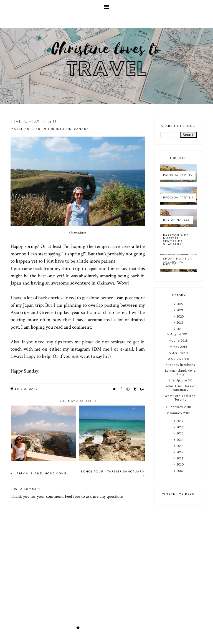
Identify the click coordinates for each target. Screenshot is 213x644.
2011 (180, 458)
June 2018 (180, 340)
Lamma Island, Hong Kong (40, 473)
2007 (180, 471)
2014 (180, 440)
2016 (180, 427)
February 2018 (180, 407)
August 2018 (180, 334)
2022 (180, 304)
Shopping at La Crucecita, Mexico (177, 262)
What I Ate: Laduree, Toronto (180, 398)
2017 (180, 421)
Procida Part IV (178, 175)
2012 (180, 452)
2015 (180, 433)
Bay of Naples (177, 220)
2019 (180, 322)
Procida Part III (178, 198)
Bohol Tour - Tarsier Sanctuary (113, 471)
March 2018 (180, 359)
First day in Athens (180, 365)
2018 (180, 329)
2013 (180, 446)
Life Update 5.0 (181, 380)
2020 (180, 316)
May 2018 (180, 347)
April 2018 (180, 353)
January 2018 (180, 413)
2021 (180, 310)
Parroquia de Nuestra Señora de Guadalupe (176, 240)
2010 (180, 464)
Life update (26, 389)
